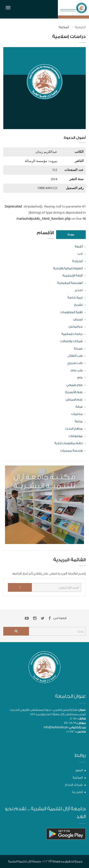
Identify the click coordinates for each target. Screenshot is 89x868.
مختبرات (77, 414)
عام (80, 378)
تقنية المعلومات (72, 312)
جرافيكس (76, 327)
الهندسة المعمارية (70, 283)
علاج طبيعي (74, 385)
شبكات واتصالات (71, 341)
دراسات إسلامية (72, 334)
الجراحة (77, 261)
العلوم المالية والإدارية (68, 268)
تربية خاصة (75, 298)
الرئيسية (80, 27)
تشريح (78, 305)
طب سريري (75, 363)
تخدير (79, 290)
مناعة (79, 421)
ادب (80, 254)
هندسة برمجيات (71, 451)
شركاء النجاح (74, 785)
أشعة (79, 247)
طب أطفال (75, 356)
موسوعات (76, 436)
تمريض (78, 319)
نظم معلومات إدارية (69, 443)
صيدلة (78, 349)
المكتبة (78, 778)
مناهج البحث (74, 429)
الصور (79, 770)
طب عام (77, 370)
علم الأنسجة (74, 392)
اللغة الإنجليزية (73, 276)
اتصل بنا (77, 792)
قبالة (79, 407)
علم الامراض (74, 400)
